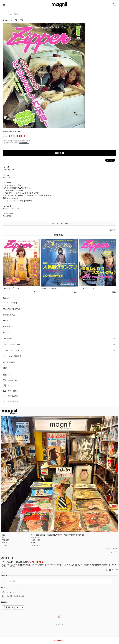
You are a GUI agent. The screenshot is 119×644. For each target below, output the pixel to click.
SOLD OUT (59, 153)
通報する (112, 231)
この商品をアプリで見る (59, 224)
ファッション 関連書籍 (12, 356)
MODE (6, 321)
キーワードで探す (10, 303)
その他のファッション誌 (13, 350)
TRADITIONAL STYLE (11, 309)
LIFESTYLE (7, 333)
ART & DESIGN (9, 362)
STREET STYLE (9, 315)
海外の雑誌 (8, 339)
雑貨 (5, 368)
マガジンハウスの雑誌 (12, 344)
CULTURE (7, 327)
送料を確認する (24, 143)
